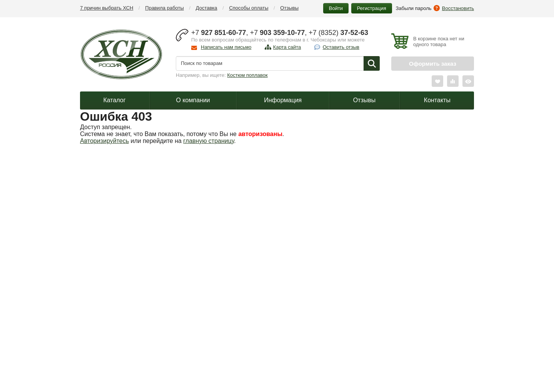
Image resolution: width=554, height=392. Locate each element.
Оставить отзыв (341, 47)
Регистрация (372, 8)
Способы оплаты (249, 8)
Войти (336, 8)
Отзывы (289, 8)
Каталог (114, 100)
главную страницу (209, 141)
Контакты (437, 100)
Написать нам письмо (226, 47)
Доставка (207, 8)
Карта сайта (287, 47)
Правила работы (164, 8)
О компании (193, 100)
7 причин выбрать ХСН (107, 8)
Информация (283, 100)
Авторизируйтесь (104, 141)
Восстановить (458, 8)
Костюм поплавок (248, 75)
